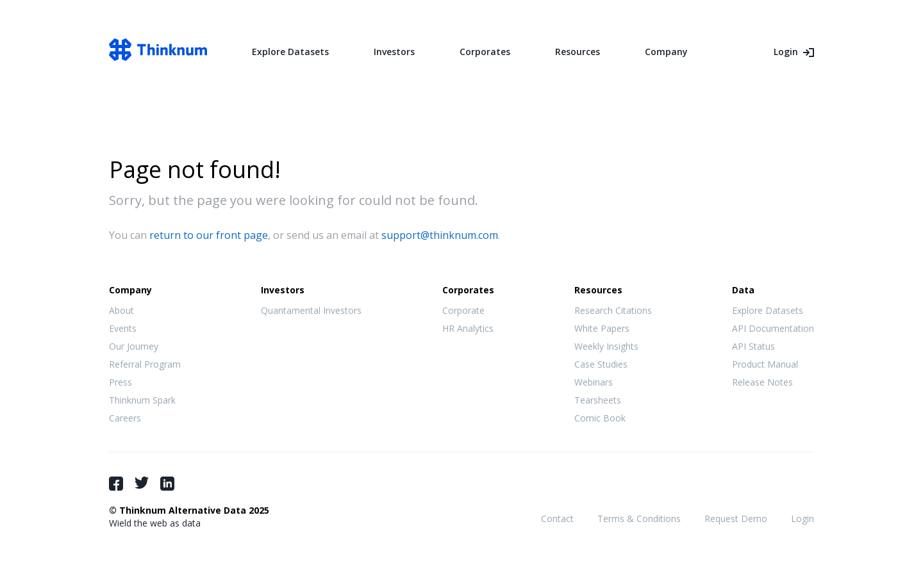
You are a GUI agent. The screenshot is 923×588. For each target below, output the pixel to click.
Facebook (116, 484)
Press (121, 382)
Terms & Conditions (639, 519)
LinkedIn (167, 484)
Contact (557, 519)
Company (666, 52)
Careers (125, 418)
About (121, 310)
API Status (753, 346)
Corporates (485, 52)
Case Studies (601, 364)
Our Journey (134, 346)
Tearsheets (598, 400)
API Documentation (773, 328)
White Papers (602, 328)
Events (123, 328)
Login (786, 52)
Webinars (594, 382)
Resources (578, 52)
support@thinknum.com (440, 235)
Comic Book (600, 418)
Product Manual (765, 364)
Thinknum (158, 50)
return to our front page (209, 235)
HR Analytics (468, 328)
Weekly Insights (606, 346)
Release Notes (762, 382)
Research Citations (613, 310)
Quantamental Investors (311, 310)
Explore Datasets (290, 52)
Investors (394, 52)
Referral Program (145, 364)
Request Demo (736, 519)
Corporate (463, 310)
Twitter (142, 483)
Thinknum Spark (142, 400)
